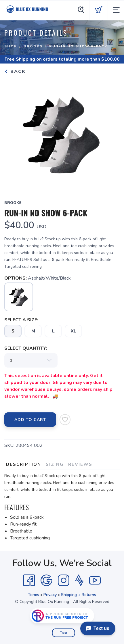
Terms (34, 595)
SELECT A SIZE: (21, 320)
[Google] (46, 580)
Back (15, 72)
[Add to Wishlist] (65, 420)
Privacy (50, 595)
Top (63, 633)
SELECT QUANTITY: (26, 348)
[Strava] (79, 580)
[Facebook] (29, 580)
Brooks (33, 46)
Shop (11, 46)
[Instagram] (64, 580)
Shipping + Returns (79, 595)
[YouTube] (95, 580)
